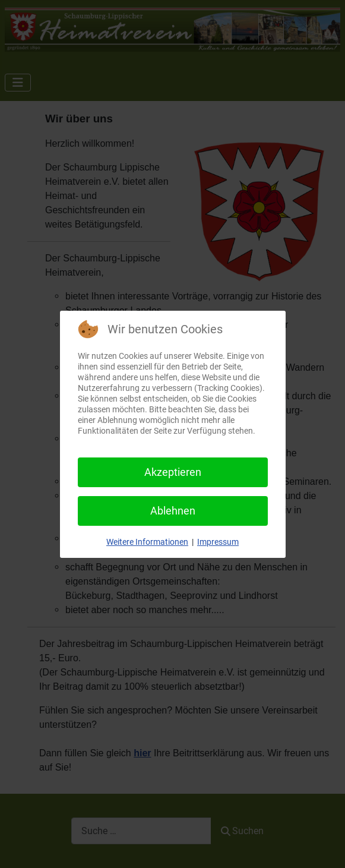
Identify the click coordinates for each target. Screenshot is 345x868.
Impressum (218, 542)
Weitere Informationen (147, 542)
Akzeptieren (173, 472)
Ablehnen (173, 511)
